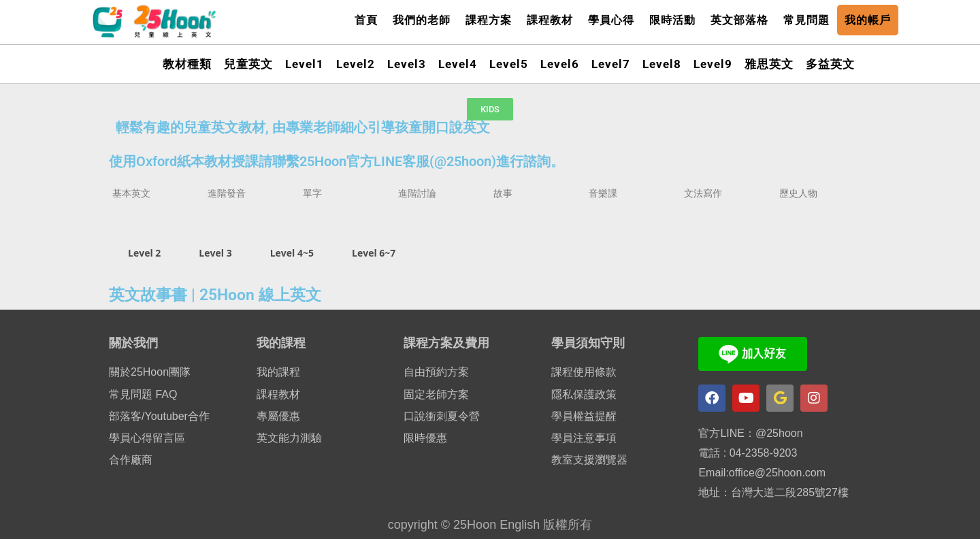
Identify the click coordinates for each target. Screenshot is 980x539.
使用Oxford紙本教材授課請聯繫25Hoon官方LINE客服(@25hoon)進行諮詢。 (337, 161)
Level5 (509, 64)
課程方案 (489, 20)
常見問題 (806, 20)
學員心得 (611, 20)
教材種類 (187, 64)
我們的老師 (422, 20)
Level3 (407, 64)
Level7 (611, 64)
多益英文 (830, 64)
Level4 (458, 64)
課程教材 (550, 20)
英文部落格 (739, 20)
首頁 (366, 20)
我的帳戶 (868, 20)
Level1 (305, 64)
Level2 (356, 64)
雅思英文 (769, 64)
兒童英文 (248, 64)
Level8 (662, 64)
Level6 (560, 64)
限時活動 (672, 20)
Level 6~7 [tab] (374, 253)
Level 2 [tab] (144, 253)
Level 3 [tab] (215, 253)
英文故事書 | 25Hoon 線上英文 (215, 295)
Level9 (713, 64)
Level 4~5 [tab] (292, 253)
